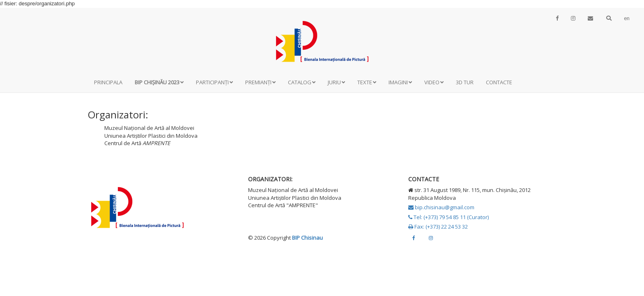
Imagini (400, 82)
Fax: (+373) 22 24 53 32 (438, 227)
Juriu (336, 82)
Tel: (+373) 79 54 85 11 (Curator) (448, 217)
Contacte (499, 82)
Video (434, 82)
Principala (108, 82)
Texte (367, 82)
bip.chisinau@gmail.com (441, 207)
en (627, 18)
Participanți (214, 82)
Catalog (302, 82)
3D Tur (465, 82)
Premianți (260, 82)
